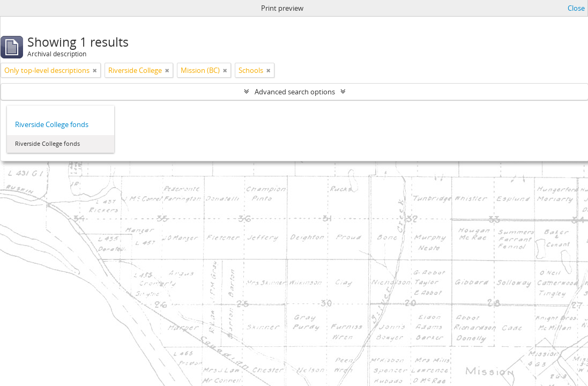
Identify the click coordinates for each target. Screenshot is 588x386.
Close (576, 8)
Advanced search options (295, 92)
